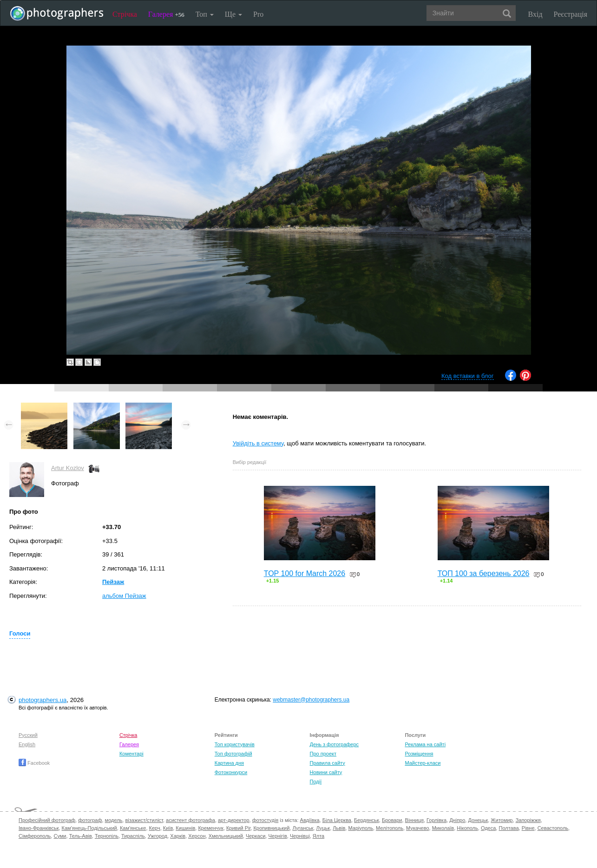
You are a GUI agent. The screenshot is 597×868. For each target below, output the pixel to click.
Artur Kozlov (68, 468)
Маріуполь (360, 828)
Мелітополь (390, 828)
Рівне (528, 828)
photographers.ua (43, 700)
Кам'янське (133, 828)
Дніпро (457, 820)
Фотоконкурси (231, 772)
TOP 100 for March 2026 (305, 573)
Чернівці (300, 836)
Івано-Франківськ (39, 828)
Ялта (318, 836)
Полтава (508, 828)
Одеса (488, 828)
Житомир (502, 820)
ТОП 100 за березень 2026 (484, 573)
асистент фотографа (190, 820)
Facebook (34, 763)
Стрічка (125, 14)
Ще (233, 14)
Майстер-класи (423, 763)
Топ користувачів (235, 744)
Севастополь (553, 828)
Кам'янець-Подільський (89, 828)
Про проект (323, 754)
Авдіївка (310, 820)
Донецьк (478, 820)
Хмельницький (226, 836)
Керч (155, 828)
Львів (339, 828)
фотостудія (266, 820)
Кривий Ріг (238, 828)
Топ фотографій (233, 754)
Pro (258, 14)
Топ (205, 14)
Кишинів (185, 828)
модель (114, 820)
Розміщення (419, 754)
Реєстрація (571, 14)
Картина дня (229, 763)
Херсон (197, 836)
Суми (60, 836)
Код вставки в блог (468, 376)
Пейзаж (113, 582)
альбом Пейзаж (124, 596)
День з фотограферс (335, 744)
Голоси (20, 633)
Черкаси (256, 836)
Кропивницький (271, 828)
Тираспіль (133, 836)
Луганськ (303, 828)
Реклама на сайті (425, 744)
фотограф (90, 820)
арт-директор (234, 820)
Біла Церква (337, 820)
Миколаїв (443, 828)
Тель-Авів (81, 836)
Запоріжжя (528, 820)
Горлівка (436, 820)
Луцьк (323, 828)
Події (316, 782)
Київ (168, 828)
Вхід (535, 14)
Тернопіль (107, 836)
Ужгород (157, 836)
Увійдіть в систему (258, 443)
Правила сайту (328, 763)
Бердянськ (367, 820)
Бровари (392, 820)
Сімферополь (35, 836)
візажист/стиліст (144, 820)
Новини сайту (326, 772)
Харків (178, 836)
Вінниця (414, 820)
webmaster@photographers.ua (311, 700)
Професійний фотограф (47, 820)
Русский (28, 735)
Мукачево (417, 828)
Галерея (166, 14)
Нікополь (467, 828)
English (27, 744)
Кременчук (210, 828)
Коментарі (131, 754)
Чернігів (277, 836)
